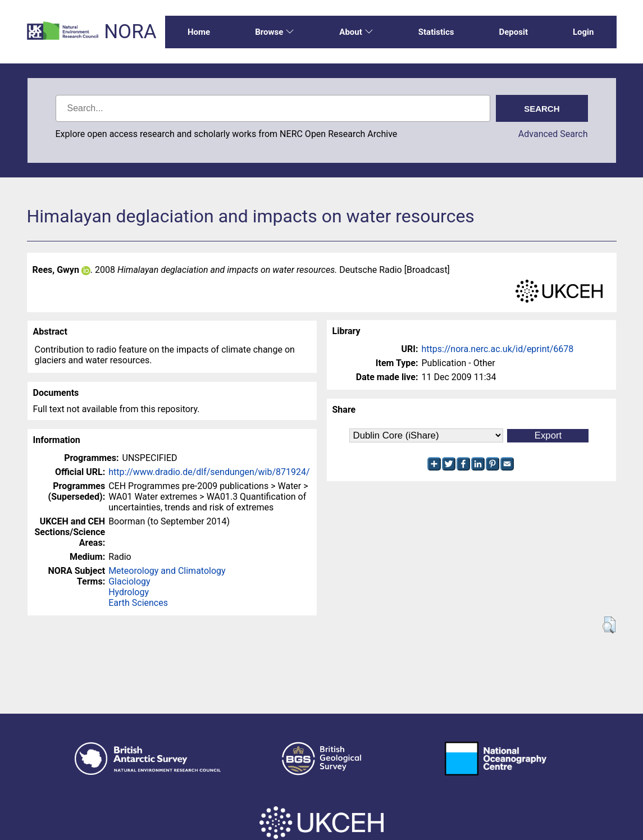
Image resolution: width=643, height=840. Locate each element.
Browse (275, 32)
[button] (609, 625)
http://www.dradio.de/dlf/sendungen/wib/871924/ (209, 472)
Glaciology (129, 581)
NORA (130, 32)
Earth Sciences (138, 603)
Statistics (436, 32)
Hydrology (129, 592)
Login (583, 32)
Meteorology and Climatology (167, 571)
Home (199, 32)
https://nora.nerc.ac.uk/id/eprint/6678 (498, 349)
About (356, 32)
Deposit (513, 32)
